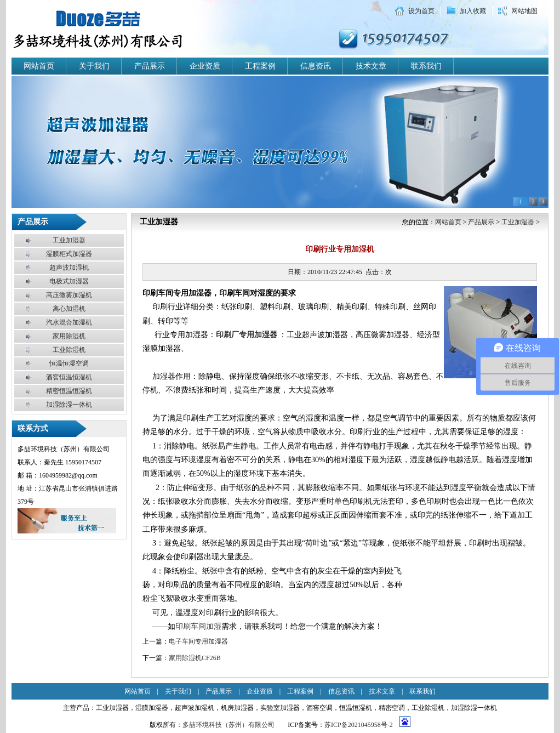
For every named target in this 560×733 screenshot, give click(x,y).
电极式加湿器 (69, 281)
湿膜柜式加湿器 (69, 254)
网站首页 (39, 66)
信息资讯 (316, 66)
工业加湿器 (69, 240)
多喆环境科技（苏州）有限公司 (228, 725)
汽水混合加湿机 (69, 322)
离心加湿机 (69, 309)
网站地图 (524, 11)
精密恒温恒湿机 (69, 391)
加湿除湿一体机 (69, 405)
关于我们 (94, 66)
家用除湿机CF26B (195, 658)
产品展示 (150, 66)
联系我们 (426, 66)
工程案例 (260, 66)
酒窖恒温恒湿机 (69, 377)
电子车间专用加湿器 (198, 641)
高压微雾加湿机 (69, 295)
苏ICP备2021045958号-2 (359, 725)
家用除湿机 (69, 336)
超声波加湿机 (69, 268)
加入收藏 (473, 11)
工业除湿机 (69, 350)
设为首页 (421, 11)
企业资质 (205, 66)
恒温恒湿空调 (69, 363)
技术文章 (371, 66)
